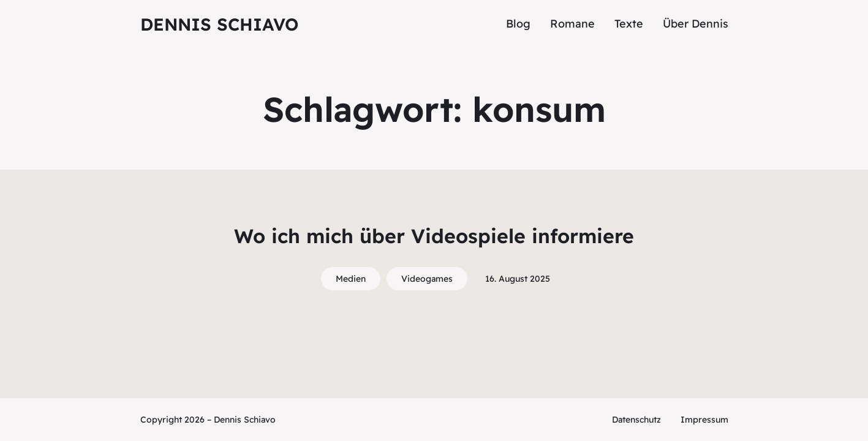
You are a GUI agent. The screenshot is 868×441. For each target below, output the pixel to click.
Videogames (427, 279)
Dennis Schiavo (219, 24)
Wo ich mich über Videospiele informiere (434, 236)
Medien (351, 279)
